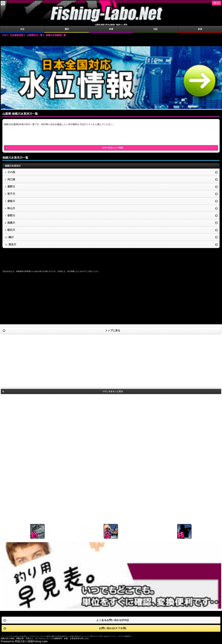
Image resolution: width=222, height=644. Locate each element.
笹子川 (11, 194)
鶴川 (11, 237)
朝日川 (11, 230)
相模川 (11, 223)
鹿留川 (11, 201)
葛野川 (11, 187)
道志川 (12, 244)
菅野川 (11, 216)
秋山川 (11, 208)
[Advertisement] (111, 42)
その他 (11, 172)
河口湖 (11, 179)
